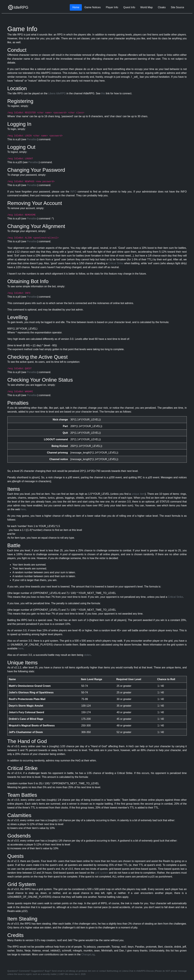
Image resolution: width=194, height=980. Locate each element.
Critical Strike (116, 263)
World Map (147, 7)
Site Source (178, 7)
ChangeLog (88, 954)
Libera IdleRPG (57, 93)
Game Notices (92, 7)
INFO (73, 192)
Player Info (112, 7)
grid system (102, 873)
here (23, 509)
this (103, 93)
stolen (87, 655)
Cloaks (162, 7)
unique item (138, 494)
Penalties (32, 139)
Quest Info (129, 7)
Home (76, 7)
